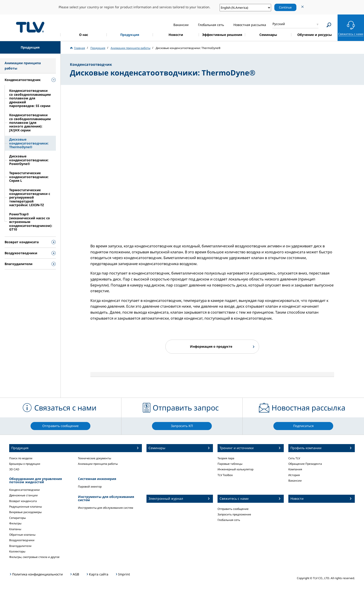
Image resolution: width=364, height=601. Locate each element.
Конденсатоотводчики (24, 490)
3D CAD (14, 469)
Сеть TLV (294, 458)
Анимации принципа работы (98, 464)
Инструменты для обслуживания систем (106, 508)
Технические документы (95, 458)
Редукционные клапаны (26, 507)
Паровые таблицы (230, 464)
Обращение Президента (305, 464)
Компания (295, 469)
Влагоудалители (20, 546)
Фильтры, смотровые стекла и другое (34, 557)
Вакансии (295, 481)
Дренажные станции (23, 495)
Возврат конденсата (23, 501)
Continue (285, 7)
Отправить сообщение (233, 509)
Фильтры (15, 523)
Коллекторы (17, 551)
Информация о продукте (211, 346)
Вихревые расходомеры (25, 512)
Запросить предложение (234, 514)
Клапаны (15, 529)
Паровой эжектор (90, 487)
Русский (279, 24)
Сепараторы (17, 518)
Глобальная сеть (229, 520)
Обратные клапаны (22, 535)
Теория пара (226, 458)
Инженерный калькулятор (235, 469)
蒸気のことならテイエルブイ (30, 27)
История (294, 475)
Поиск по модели (21, 458)
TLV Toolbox (225, 475)
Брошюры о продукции (25, 464)
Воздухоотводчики (22, 540)
